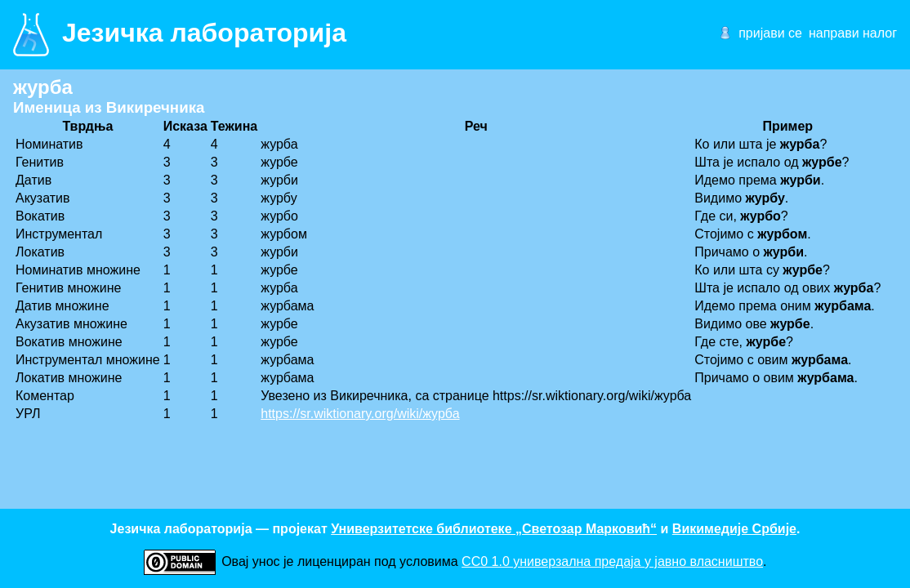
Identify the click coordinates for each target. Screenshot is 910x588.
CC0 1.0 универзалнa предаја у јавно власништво (612, 561)
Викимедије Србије (734, 529)
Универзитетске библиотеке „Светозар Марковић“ (494, 529)
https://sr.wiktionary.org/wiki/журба (360, 414)
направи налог (853, 33)
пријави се (770, 33)
